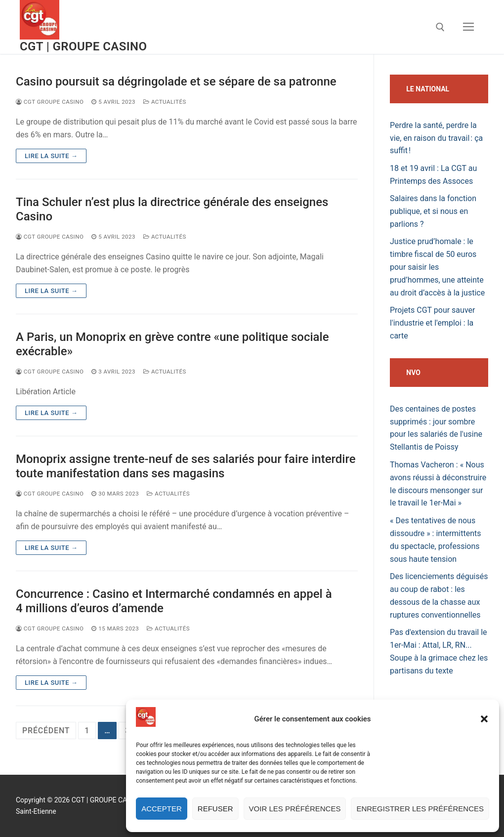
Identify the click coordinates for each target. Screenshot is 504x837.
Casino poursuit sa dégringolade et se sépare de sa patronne (176, 82)
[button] (484, 719)
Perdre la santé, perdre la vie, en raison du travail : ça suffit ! (436, 138)
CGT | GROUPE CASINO (83, 46)
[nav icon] (468, 27)
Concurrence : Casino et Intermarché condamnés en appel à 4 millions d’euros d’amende (174, 601)
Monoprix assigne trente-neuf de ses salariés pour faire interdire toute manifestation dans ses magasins (186, 466)
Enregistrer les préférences (420, 809)
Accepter (162, 809)
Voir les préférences (295, 809)
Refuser (215, 809)
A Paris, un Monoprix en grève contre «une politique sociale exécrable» (172, 344)
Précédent (46, 731)
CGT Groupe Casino (50, 102)
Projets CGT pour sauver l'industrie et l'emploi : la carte (432, 323)
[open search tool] (440, 27)
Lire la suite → (51, 156)
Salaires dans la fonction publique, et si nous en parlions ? (433, 211)
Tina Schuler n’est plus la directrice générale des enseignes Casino (172, 209)
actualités (165, 102)
